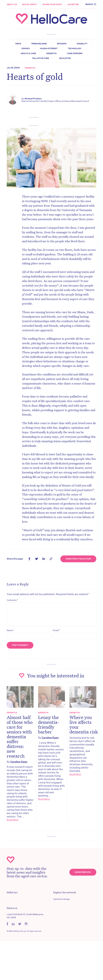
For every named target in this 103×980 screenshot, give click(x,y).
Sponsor (62, 44)
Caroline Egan (19, 762)
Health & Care (28, 53)
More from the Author (78, 559)
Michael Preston (33, 99)
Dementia (51, 53)
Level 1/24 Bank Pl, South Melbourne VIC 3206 (25, 916)
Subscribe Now (83, 872)
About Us (12, 4)
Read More (13, 820)
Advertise (73, 4)
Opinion (26, 48)
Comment (12, 600)
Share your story (52, 4)
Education (65, 58)
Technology (75, 48)
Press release (39, 44)
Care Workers (75, 53)
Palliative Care (41, 58)
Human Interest (49, 48)
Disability (82, 44)
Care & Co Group (61, 899)
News (18, 44)
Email (56, 630)
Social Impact (30, 4)
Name (10, 630)
